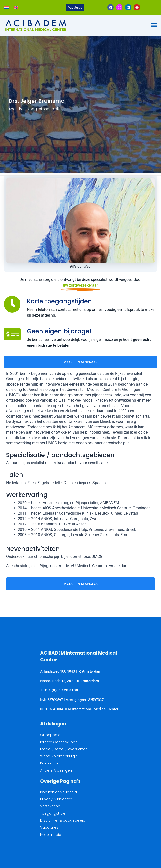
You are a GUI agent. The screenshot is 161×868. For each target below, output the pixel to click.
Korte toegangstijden (59, 301)
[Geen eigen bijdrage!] (12, 334)
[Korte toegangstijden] (12, 304)
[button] (154, 25)
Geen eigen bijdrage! (59, 331)
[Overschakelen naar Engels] (16, 7)
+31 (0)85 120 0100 (61, 690)
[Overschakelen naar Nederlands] (7, 7)
